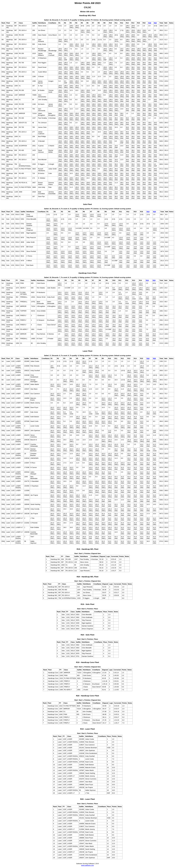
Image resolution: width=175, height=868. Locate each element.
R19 (150, 23)
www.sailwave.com (87, 865)
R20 (155, 23)
